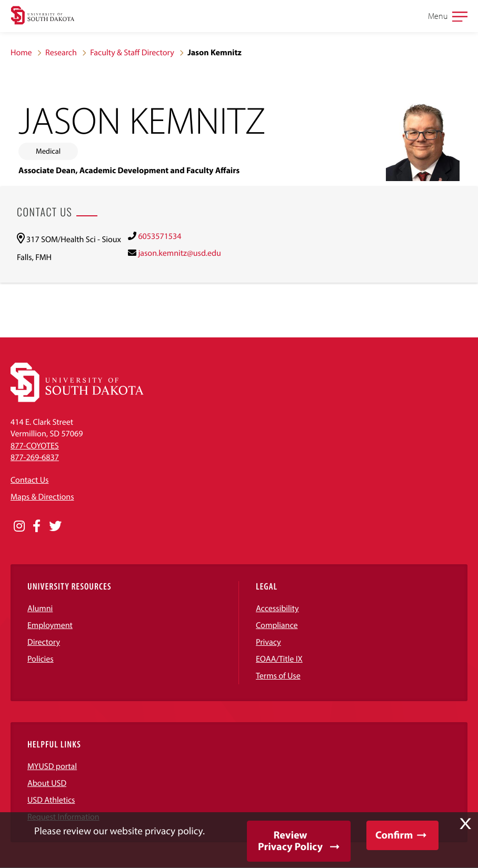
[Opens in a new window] (19, 526)
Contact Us (29, 480)
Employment (50, 625)
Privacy (268, 642)
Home (21, 53)
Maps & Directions (42, 497)
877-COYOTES (35, 446)
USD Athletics (51, 800)
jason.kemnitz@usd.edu (180, 253)
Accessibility (277, 608)
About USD (47, 783)
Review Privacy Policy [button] (290, 841)
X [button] (465, 824)
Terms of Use (278, 676)
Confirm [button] (394, 835)
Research (61, 53)
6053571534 (160, 236)
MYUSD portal (52, 766)
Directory (44, 642)
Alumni (40, 608)
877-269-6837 (35, 457)
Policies (41, 659)
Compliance (277, 625)
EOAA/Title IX (279, 659)
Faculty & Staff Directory (132, 53)
